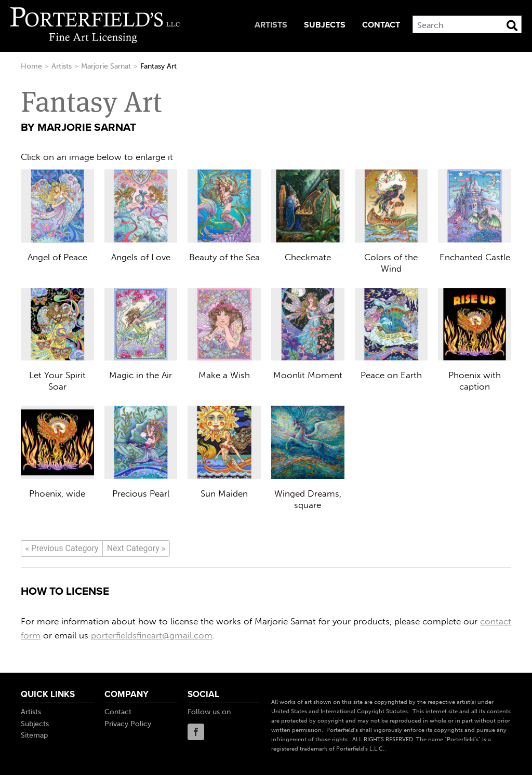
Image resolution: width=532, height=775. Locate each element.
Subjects (325, 25)
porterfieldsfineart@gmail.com (152, 635)
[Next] (136, 549)
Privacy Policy (128, 724)
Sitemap (34, 735)
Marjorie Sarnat (106, 66)
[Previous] (62, 549)
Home (31, 66)
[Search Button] (512, 25)
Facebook (196, 732)
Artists (271, 25)
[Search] (467, 24)
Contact (381, 25)
